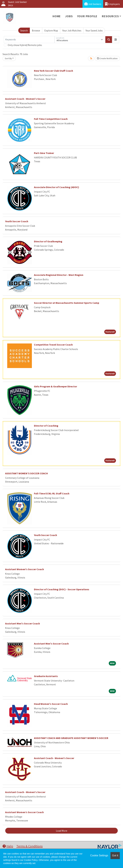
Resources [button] (110, 16)
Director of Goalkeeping (48, 241)
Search (24, 30)
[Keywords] (29, 40)
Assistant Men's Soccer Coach (23, 623)
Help (8, 846)
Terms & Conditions (29, 846)
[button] (116, 40)
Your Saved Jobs (94, 30)
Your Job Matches (72, 30)
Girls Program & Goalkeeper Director (55, 386)
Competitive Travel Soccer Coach (53, 345)
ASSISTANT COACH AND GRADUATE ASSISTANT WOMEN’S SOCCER (71, 738)
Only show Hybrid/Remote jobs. (25, 45)
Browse (36, 30)
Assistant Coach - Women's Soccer (25, 99)
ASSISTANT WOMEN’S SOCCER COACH (27, 473)
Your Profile (87, 16)
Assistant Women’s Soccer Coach (24, 812)
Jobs (69, 16)
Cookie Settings (99, 855)
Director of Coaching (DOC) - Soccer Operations (62, 589)
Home (57, 16)
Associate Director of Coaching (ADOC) (57, 187)
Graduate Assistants (46, 676)
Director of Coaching (46, 426)
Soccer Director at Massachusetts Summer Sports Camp (67, 303)
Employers (112, 4)
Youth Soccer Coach (17, 221)
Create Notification (107, 58)
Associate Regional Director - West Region (59, 275)
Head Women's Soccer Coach (51, 704)
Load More (62, 831)
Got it (115, 855)
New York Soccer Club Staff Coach (53, 71)
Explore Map (51, 30)
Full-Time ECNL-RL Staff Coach (52, 493)
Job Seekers (93, 4)
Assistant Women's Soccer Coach (25, 569)
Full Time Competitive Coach (51, 119)
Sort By (8, 58)
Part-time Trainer (44, 153)
